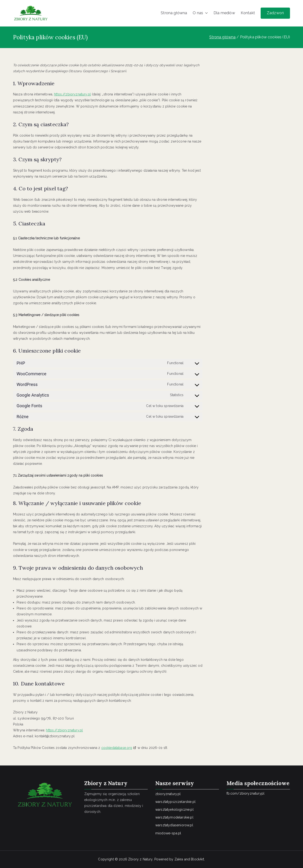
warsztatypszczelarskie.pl (175, 802)
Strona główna (174, 13)
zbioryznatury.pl (168, 794)
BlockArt (197, 859)
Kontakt (248, 13)
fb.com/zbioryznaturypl (246, 793)
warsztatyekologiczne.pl (174, 810)
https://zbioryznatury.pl (72, 94)
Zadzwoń (275, 13)
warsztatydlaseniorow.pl (174, 825)
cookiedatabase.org (117, 748)
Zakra (179, 859)
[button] (205, 13)
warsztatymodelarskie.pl (174, 817)
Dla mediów (224, 13)
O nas (200, 13)
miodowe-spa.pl (168, 833)
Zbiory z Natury (140, 859)
